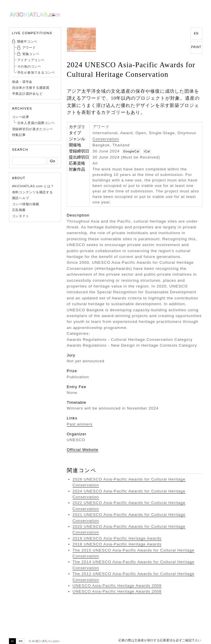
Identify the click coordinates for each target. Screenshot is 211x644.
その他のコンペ (29, 66)
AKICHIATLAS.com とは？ (33, 186)
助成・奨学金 (22, 82)
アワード (29, 48)
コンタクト (21, 216)
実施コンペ (31, 54)
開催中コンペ (27, 41)
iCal (147, 151)
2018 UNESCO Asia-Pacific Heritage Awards (117, 544)
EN (196, 33)
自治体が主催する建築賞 (31, 88)
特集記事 (19, 135)
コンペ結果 (21, 117)
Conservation (106, 139)
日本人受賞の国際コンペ (36, 123)
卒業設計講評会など (27, 94)
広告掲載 (19, 210)
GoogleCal (131, 151)
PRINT (196, 47)
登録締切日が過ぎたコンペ (33, 129)
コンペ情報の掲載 (26, 204)
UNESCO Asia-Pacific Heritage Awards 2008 (117, 591)
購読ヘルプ (21, 198)
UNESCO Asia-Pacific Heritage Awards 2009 (117, 586)
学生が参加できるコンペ (36, 72)
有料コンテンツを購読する (33, 192)
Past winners (80, 424)
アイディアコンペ (31, 60)
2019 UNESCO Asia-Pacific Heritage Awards (117, 538)
